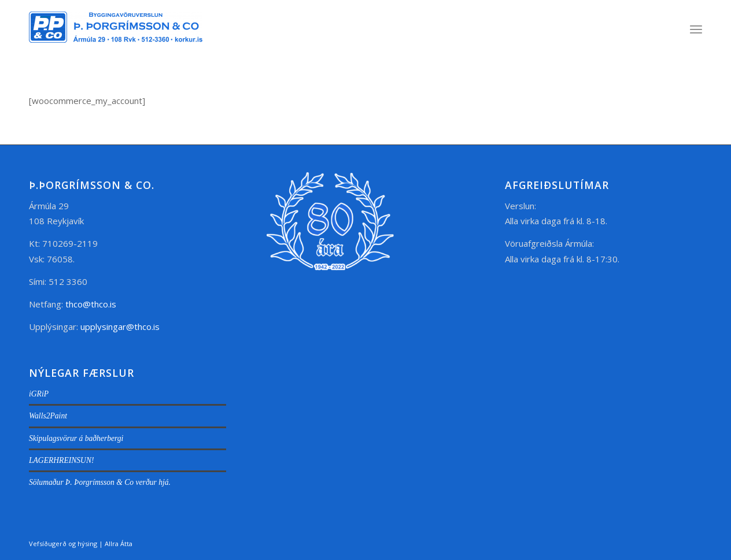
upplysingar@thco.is (121, 327)
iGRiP (39, 394)
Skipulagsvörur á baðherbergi (76, 438)
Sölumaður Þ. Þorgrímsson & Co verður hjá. (100, 482)
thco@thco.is (91, 304)
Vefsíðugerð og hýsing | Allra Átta (81, 544)
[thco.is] (116, 40)
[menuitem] (696, 29)
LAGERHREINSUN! (62, 460)
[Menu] (696, 29)
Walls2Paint (48, 416)
